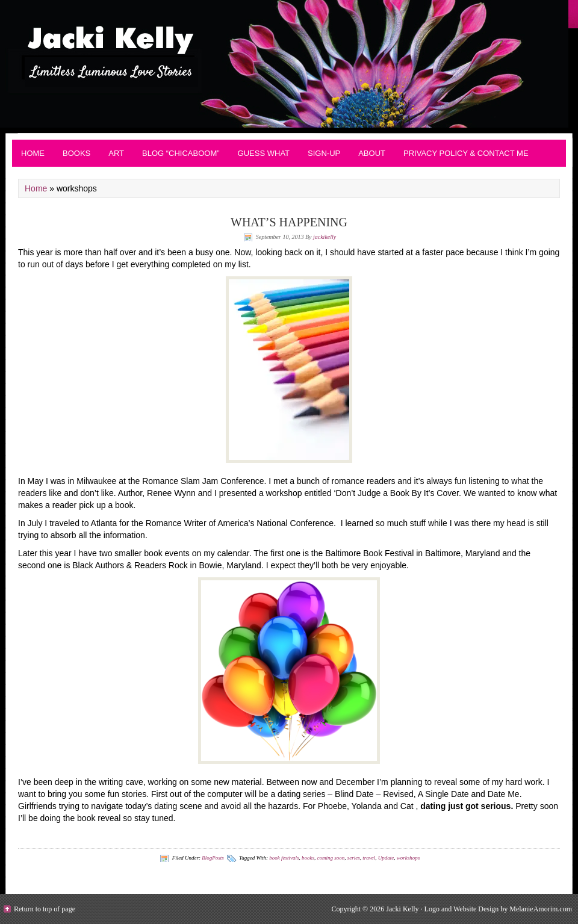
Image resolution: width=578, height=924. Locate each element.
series (354, 858)
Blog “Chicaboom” (181, 153)
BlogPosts (213, 858)
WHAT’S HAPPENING (289, 222)
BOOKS (76, 153)
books (308, 858)
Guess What (264, 153)
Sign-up (324, 153)
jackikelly (325, 237)
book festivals (284, 858)
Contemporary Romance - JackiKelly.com (289, 64)
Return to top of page (45, 909)
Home (33, 153)
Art (116, 153)
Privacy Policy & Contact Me (466, 153)
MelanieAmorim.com (541, 909)
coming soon (331, 858)
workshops (409, 858)
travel (369, 858)
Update (386, 858)
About (372, 153)
